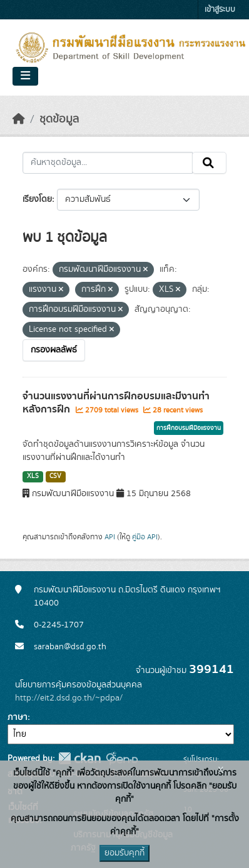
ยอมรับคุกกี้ (124, 853)
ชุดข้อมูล (59, 119)
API (110, 537)
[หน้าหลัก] (19, 119)
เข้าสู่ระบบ (220, 10)
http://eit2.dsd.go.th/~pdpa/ (69, 698)
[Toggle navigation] (25, 76)
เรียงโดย (37, 199)
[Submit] (209, 163)
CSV (55, 476)
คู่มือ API (145, 537)
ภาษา (18, 717)
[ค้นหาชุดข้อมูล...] (108, 163)
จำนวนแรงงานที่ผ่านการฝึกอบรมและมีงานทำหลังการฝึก (116, 403)
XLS (33, 476)
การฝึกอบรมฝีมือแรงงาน (189, 428)
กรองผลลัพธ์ (54, 350)
